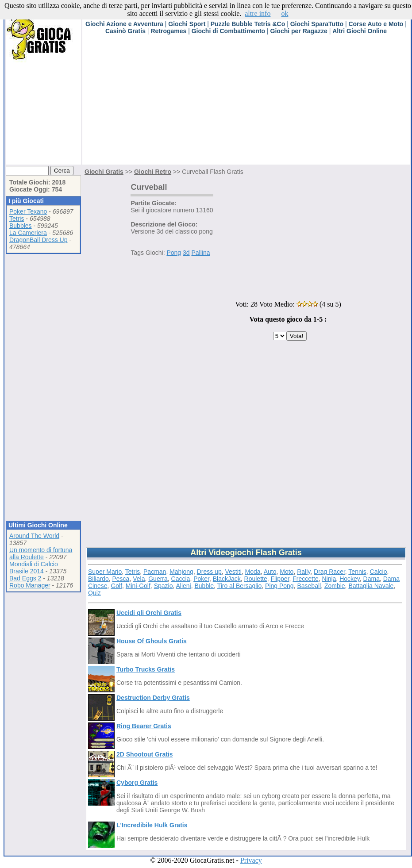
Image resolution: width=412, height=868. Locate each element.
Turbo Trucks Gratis (146, 669)
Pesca (121, 579)
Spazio (164, 586)
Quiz (94, 593)
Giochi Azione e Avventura (124, 24)
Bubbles (21, 226)
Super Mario (105, 572)
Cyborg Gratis (137, 783)
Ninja (329, 579)
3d (186, 253)
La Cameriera (28, 233)
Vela (139, 579)
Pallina (200, 253)
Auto (270, 572)
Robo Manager (30, 585)
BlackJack (227, 579)
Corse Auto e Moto (376, 24)
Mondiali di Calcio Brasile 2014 (34, 568)
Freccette (305, 579)
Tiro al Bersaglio (240, 586)
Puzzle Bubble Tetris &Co (248, 24)
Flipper (280, 579)
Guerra (158, 579)
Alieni (183, 586)
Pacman (155, 572)
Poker (201, 579)
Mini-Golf (138, 586)
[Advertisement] (221, 103)
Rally (304, 572)
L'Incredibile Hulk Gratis (152, 825)
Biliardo (98, 579)
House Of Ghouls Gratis (152, 641)
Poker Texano (28, 211)
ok (285, 13)
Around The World (34, 536)
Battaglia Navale (371, 586)
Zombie (335, 586)
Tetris (17, 219)
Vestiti (233, 572)
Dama (372, 579)
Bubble (204, 586)
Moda (253, 572)
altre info (258, 13)
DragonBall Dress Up (39, 240)
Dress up (209, 572)
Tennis (357, 572)
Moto (287, 572)
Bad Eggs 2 (25, 578)
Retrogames (168, 31)
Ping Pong (279, 586)
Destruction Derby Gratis (153, 698)
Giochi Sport (187, 24)
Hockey (350, 579)
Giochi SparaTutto (317, 24)
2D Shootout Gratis (145, 754)
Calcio (379, 572)
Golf (116, 586)
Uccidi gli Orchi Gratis (149, 613)
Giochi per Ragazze (299, 31)
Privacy (251, 860)
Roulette (256, 579)
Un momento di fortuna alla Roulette (41, 553)
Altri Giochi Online (360, 31)
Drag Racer (329, 572)
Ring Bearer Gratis (144, 726)
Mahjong (181, 572)
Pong (174, 253)
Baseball (309, 586)
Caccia (181, 579)
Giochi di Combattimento (228, 31)
